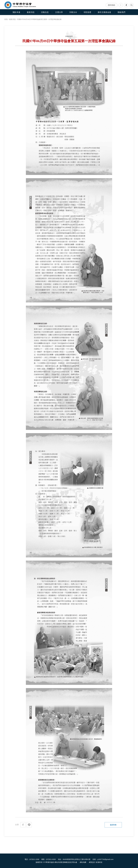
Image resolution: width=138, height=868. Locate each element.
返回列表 (113, 825)
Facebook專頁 (126, 5)
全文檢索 (132, 5)
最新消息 (31, 12)
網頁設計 (92, 862)
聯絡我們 (121, 5)
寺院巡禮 (87, 12)
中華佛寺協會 (20, 5)
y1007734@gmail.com (105, 859)
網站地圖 (83, 862)
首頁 (6, 19)
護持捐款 (112, 5)
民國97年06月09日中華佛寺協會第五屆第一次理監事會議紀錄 (39, 19)
